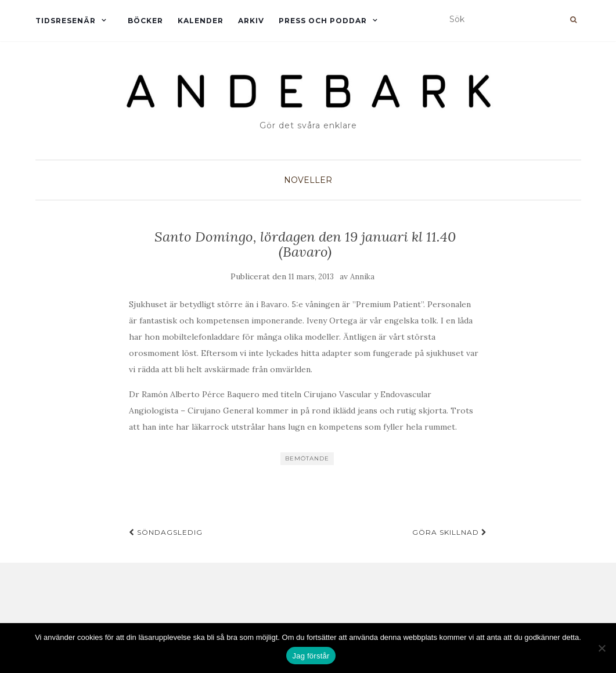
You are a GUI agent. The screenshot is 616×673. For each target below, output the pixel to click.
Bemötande (307, 458)
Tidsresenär (66, 21)
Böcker (145, 21)
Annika (362, 277)
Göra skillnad (450, 532)
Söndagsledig (166, 532)
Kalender (201, 21)
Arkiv (251, 21)
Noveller (308, 180)
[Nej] (601, 648)
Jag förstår (311, 656)
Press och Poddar (323, 21)
